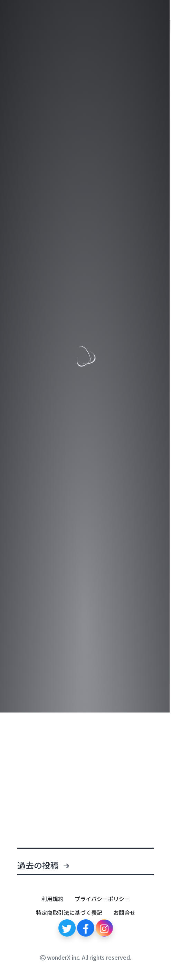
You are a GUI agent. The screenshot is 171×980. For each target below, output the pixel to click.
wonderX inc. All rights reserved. (86, 957)
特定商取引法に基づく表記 (69, 912)
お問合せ (124, 912)
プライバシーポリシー (102, 899)
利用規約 (53, 899)
